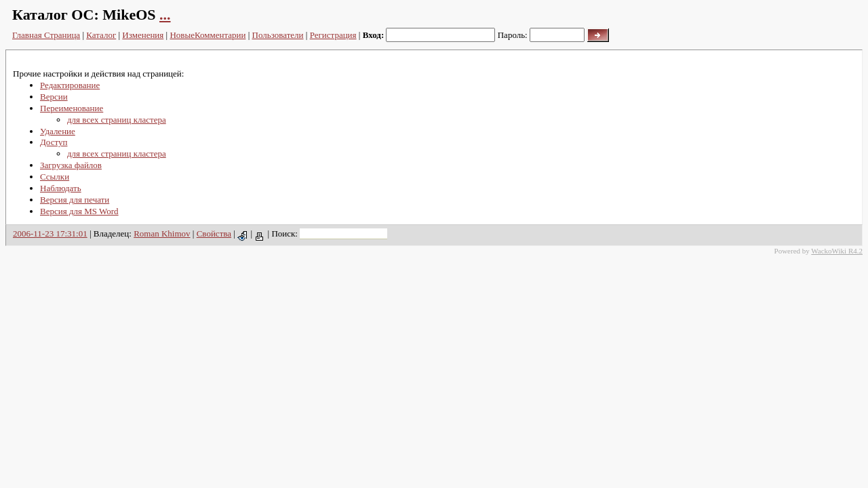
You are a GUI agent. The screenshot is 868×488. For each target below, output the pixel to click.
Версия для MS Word (79, 211)
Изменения (143, 35)
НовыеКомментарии (208, 35)
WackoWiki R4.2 (837, 251)
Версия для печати (75, 200)
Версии (54, 97)
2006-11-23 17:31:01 (50, 233)
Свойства (214, 233)
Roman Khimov (162, 233)
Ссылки (55, 177)
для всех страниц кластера (117, 120)
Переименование (72, 108)
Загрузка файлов (71, 165)
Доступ (54, 142)
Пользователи (278, 35)
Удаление (58, 131)
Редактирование (70, 85)
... (165, 15)
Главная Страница (46, 35)
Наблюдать (61, 188)
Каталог (101, 35)
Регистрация (333, 35)
